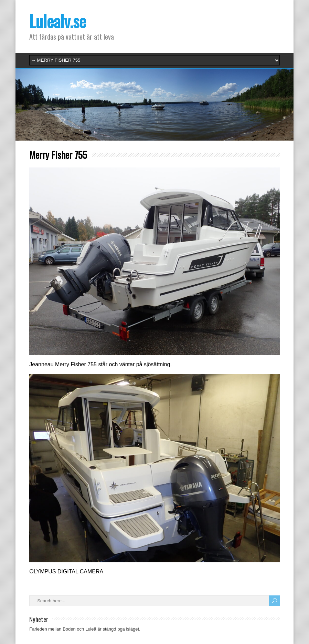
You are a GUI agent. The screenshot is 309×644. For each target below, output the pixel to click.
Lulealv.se (58, 21)
